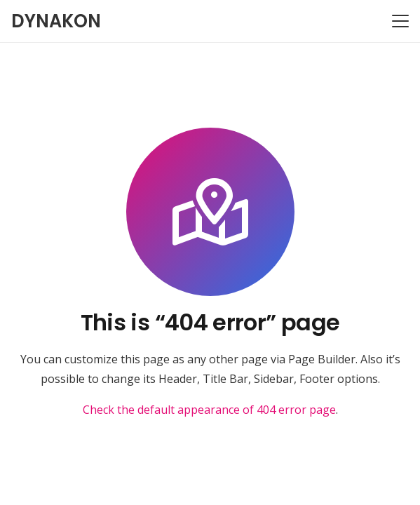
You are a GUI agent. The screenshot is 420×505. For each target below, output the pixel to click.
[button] (400, 21)
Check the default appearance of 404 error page (209, 410)
